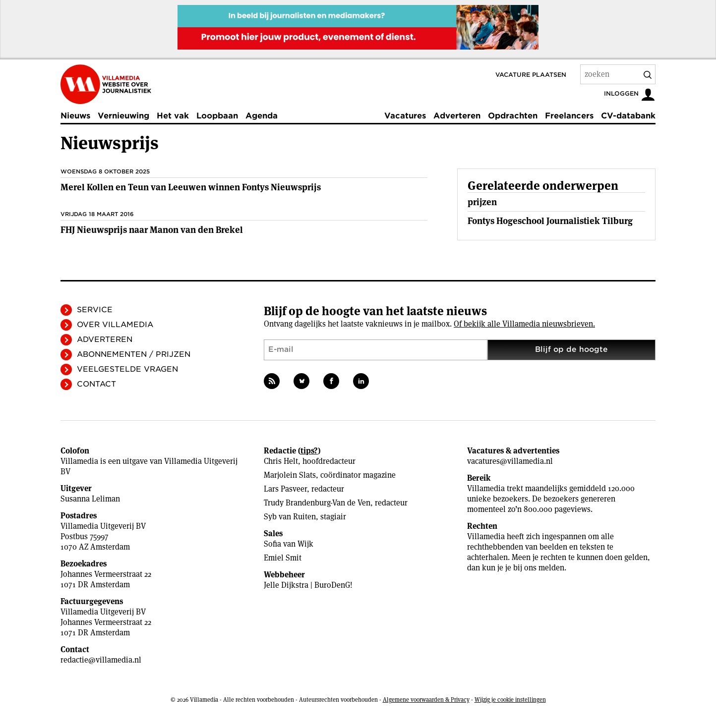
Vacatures (405, 116)
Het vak (173, 116)
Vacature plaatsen (531, 75)
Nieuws (75, 116)
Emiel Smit (283, 558)
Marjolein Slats (290, 475)
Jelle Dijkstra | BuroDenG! (308, 585)
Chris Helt (281, 461)
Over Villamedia (115, 325)
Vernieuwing (123, 116)
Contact (96, 384)
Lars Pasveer (285, 489)
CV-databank (628, 116)
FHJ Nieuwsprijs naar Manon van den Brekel (152, 230)
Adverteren (457, 116)
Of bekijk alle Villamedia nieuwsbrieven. (524, 324)
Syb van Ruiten (290, 517)
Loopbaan (217, 116)
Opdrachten (513, 116)
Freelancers (569, 116)
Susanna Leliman (90, 499)
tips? (309, 451)
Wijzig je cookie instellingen (510, 700)
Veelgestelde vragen (127, 369)
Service (95, 310)
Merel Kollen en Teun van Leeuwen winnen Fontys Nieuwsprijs (191, 187)
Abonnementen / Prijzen (134, 354)
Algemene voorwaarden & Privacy (426, 700)
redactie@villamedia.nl (101, 660)
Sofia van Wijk (289, 544)
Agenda (262, 116)
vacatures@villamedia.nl (510, 461)
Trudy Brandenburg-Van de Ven (317, 503)
